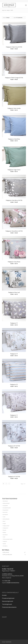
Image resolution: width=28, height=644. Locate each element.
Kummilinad (5, 515)
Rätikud (4, 532)
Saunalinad (5, 535)
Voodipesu (5, 546)
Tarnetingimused (7, 604)
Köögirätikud (6, 510)
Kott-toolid (5, 512)
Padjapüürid (5, 528)
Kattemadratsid (6, 503)
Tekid (4, 537)
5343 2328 (7, 581)
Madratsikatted (6, 519)
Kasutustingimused (8, 601)
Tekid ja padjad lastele (8, 539)
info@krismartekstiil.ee (13, 583)
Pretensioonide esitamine (9, 607)
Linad (4, 517)
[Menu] (26, 5)
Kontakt (4, 595)
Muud (4, 521)
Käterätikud (5, 501)
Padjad (4, 524)
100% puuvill (6, 552)
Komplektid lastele (7, 508)
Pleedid (4, 530)
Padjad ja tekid (6, 526)
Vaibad (4, 544)
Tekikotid (5, 541)
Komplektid (5, 506)
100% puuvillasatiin (7, 554)
